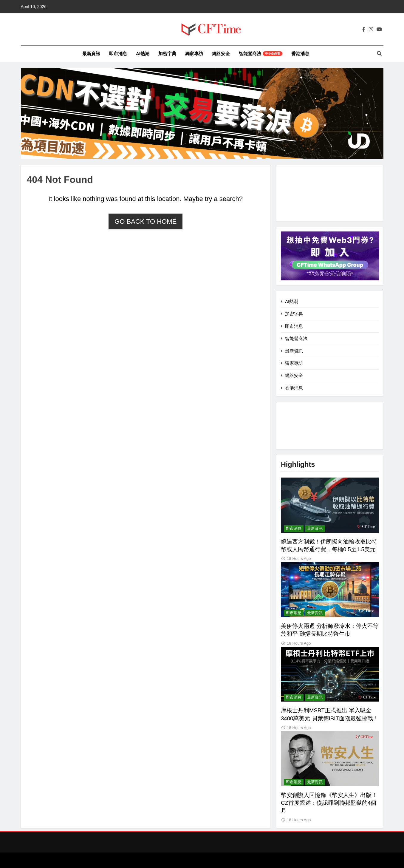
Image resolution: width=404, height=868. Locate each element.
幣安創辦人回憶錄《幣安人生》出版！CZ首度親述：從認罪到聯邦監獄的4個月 (329, 803)
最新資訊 (91, 54)
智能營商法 (261, 54)
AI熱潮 (143, 54)
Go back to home (145, 221)
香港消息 (300, 54)
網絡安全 (221, 54)
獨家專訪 (194, 54)
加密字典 (167, 54)
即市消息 (118, 54)
